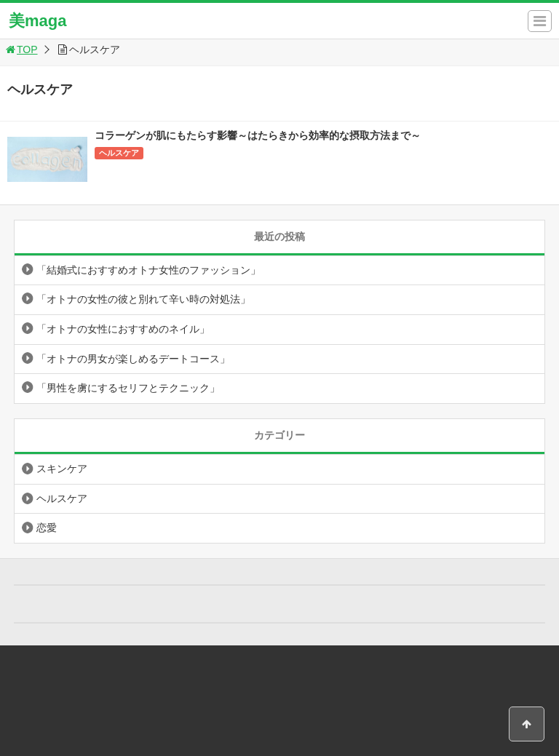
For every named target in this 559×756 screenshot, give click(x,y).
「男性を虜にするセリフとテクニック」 (128, 388)
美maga (37, 21)
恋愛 (47, 528)
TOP (21, 49)
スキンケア (62, 469)
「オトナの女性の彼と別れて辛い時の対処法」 (143, 299)
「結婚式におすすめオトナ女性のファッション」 (148, 270)
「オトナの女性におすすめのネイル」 (123, 329)
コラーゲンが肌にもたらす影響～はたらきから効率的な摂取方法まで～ (258, 135)
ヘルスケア (119, 153)
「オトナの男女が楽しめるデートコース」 (133, 359)
